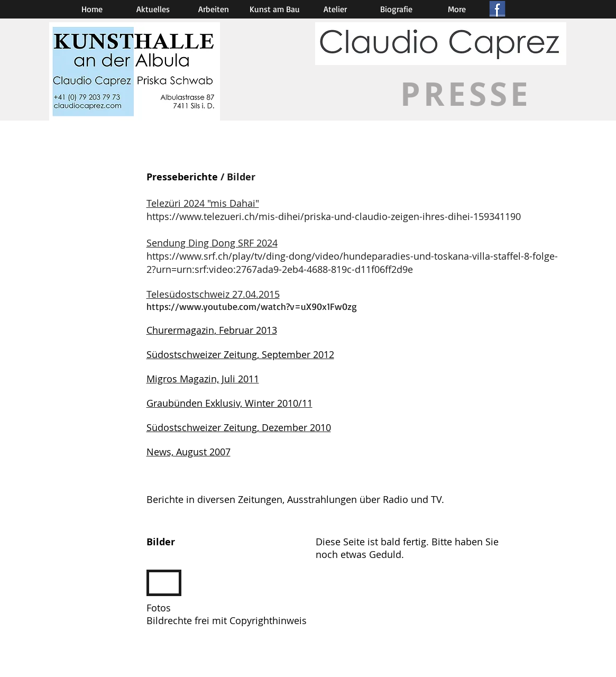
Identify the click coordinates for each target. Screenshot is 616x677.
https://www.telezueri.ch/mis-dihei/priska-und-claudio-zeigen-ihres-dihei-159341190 (334, 216)
